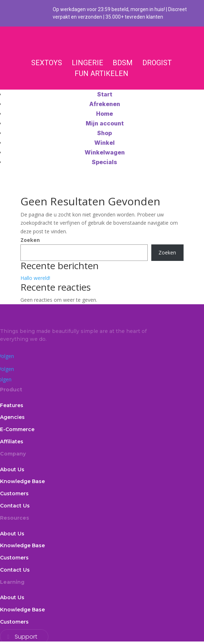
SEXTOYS (47, 63)
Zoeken (30, 240)
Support (26, 637)
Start (105, 94)
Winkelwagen (105, 152)
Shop (105, 133)
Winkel (105, 143)
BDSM (123, 63)
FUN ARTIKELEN (101, 73)
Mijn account (105, 123)
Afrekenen (105, 104)
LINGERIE (87, 63)
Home (105, 114)
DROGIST (157, 63)
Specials (105, 162)
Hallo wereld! (35, 278)
